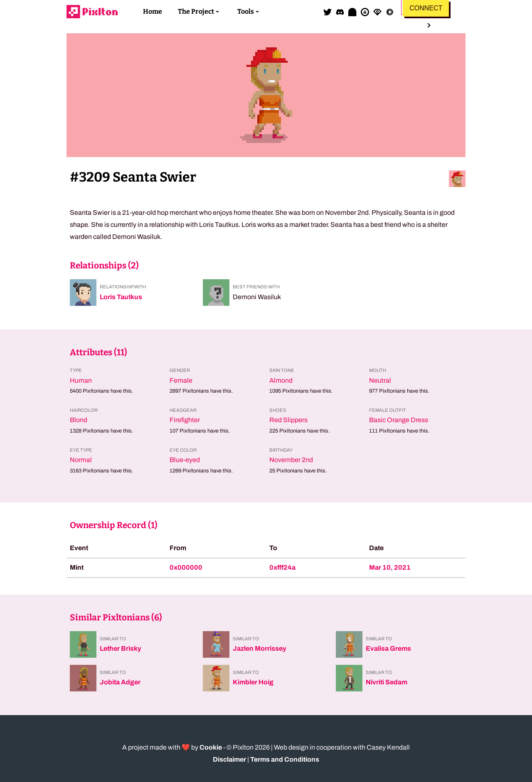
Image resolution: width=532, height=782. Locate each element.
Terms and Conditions (285, 759)
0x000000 (186, 567)
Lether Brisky (121, 648)
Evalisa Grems (388, 648)
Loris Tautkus (121, 297)
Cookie (211, 747)
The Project (196, 11)
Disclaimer (229, 759)
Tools (246, 11)
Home (153, 11)
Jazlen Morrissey (260, 648)
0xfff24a (282, 567)
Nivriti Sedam (387, 682)
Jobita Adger (120, 682)
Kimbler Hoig (253, 682)
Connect (426, 8)
